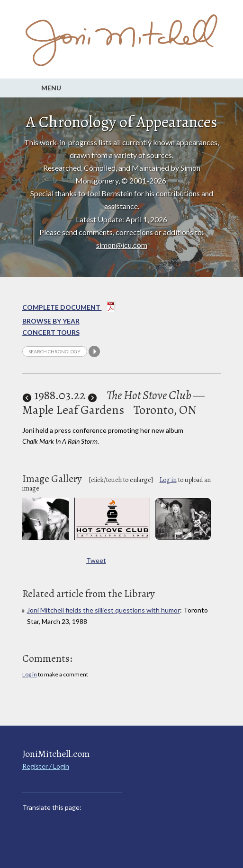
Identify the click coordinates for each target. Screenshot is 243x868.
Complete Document (69, 308)
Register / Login (46, 766)
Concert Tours (51, 332)
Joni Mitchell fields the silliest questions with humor (103, 610)
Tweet (96, 560)
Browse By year (51, 321)
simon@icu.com (122, 245)
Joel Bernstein (110, 193)
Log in (168, 480)
